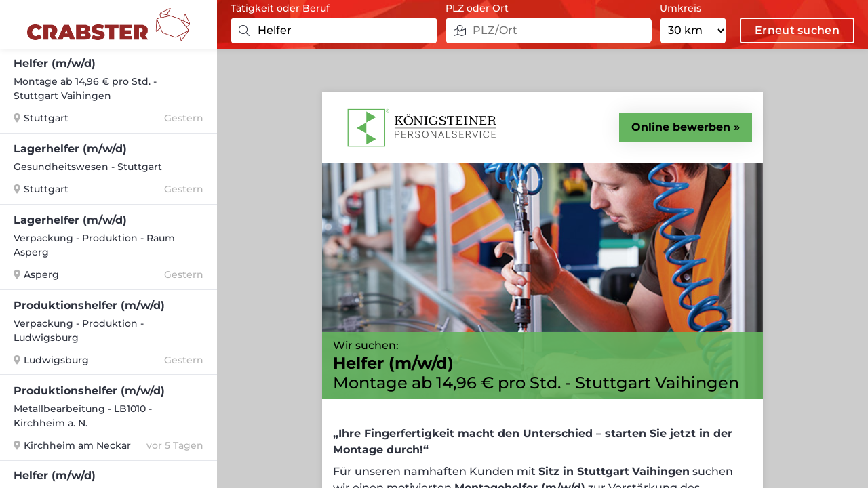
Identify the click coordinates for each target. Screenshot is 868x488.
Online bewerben (681, 127)
